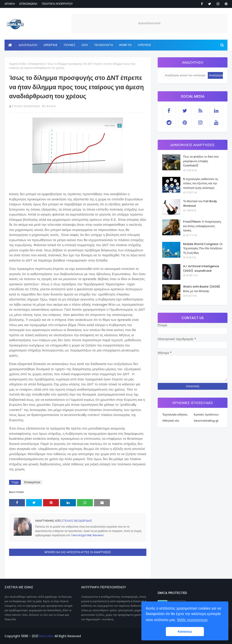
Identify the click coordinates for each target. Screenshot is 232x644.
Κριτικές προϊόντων (206, 415)
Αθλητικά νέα (171, 421)
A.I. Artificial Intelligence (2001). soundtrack (201, 268)
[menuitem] (10, 45)
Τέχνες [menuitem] (69, 45)
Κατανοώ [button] (185, 632)
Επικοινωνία (28, 4)
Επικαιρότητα (37, 64)
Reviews (98, 535)
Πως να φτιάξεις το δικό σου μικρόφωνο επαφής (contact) (201, 161)
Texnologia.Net (81, 535)
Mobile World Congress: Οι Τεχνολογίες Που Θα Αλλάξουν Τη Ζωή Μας (203, 248)
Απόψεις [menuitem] (144, 45)
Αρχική (10, 4)
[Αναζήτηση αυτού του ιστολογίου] (185, 75)
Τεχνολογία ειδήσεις (175, 415)
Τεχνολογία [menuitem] (104, 45)
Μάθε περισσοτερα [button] (192, 620)
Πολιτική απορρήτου (57, 4)
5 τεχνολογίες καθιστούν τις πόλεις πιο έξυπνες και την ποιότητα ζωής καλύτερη (201, 183)
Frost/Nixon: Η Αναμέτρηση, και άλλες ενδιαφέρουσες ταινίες (202, 226)
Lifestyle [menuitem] (50, 45)
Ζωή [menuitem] (85, 45)
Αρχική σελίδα (18, 64)
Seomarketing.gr (206, 421)
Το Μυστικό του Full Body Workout (200, 203)
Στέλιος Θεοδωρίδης (26, 106)
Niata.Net (46, 636)
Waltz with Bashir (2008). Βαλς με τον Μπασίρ (202, 289)
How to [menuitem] (125, 45)
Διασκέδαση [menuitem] (28, 45)
